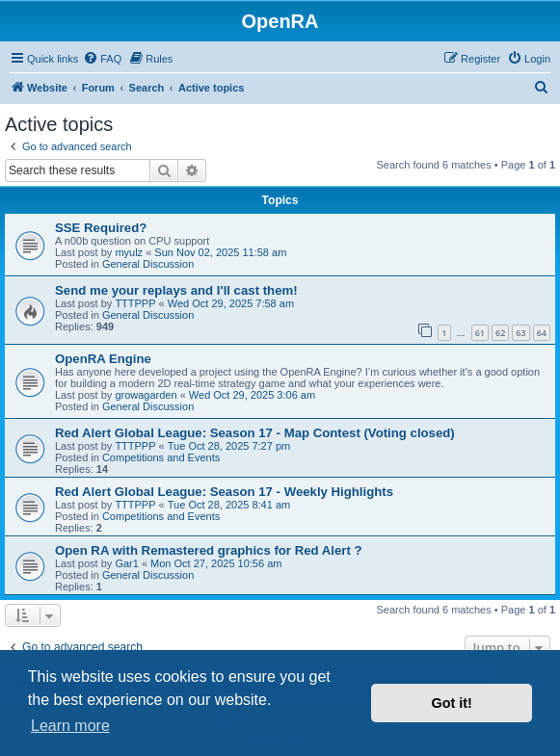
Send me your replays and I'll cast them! (176, 290)
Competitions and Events (161, 457)
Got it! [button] (452, 703)
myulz (129, 252)
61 (480, 333)
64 (542, 333)
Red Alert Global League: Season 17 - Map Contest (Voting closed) (255, 433)
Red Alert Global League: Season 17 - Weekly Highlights (224, 492)
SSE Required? (101, 228)
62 (500, 333)
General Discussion (148, 264)
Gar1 (126, 563)
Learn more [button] (70, 726)
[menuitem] (102, 59)
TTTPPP (135, 303)
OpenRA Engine (103, 359)
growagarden (146, 395)
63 (520, 333)
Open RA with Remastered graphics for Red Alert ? (209, 550)
